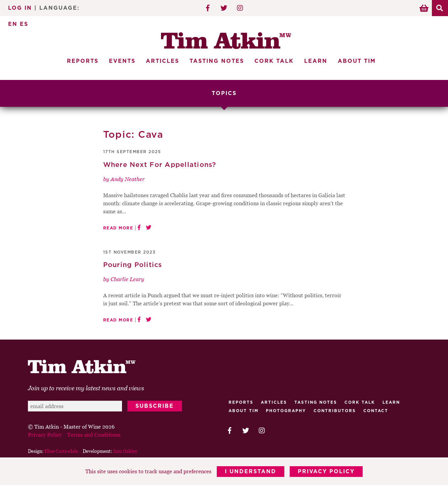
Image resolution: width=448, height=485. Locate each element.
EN (13, 24)
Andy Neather (128, 179)
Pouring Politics (133, 265)
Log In (20, 8)
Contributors (335, 411)
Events (122, 61)
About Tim (357, 61)
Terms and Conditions (94, 435)
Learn (316, 61)
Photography (286, 411)
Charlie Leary (127, 279)
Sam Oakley (125, 451)
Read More (118, 228)
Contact (376, 411)
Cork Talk (274, 61)
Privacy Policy (326, 472)
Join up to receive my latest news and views (86, 388)
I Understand (251, 472)
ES (24, 24)
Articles (162, 61)
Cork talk (360, 402)
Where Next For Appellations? (160, 165)
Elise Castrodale (61, 451)
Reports (83, 61)
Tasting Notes (217, 61)
